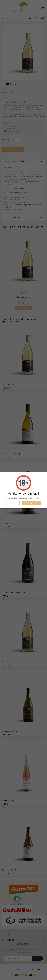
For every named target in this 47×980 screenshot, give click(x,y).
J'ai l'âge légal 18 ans (31, 503)
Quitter (13, 503)
